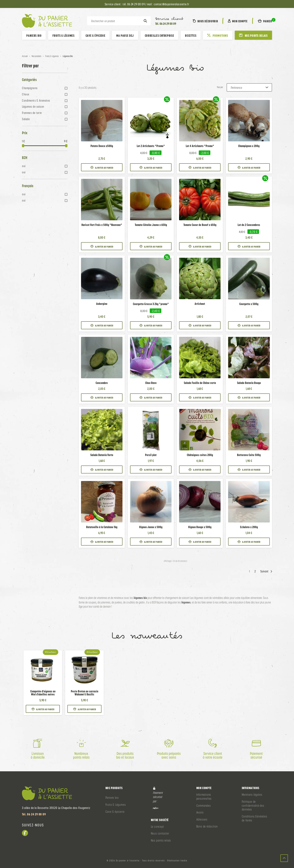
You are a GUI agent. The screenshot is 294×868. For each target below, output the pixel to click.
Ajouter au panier (102, 167)
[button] (265, 21)
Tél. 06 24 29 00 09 (166, 24)
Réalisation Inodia (177, 861)
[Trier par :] (249, 87)
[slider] (23, 146)
